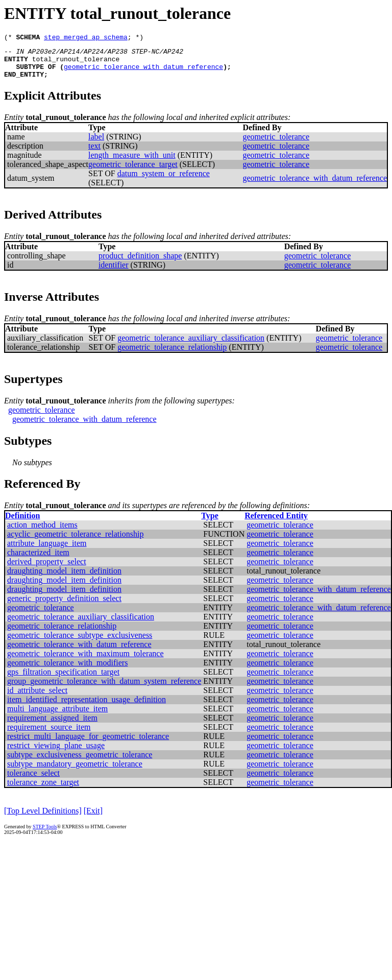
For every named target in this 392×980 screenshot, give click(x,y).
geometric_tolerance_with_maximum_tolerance (85, 661)
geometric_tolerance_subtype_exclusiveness (80, 643)
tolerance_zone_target (43, 790)
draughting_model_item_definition (64, 578)
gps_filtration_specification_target (63, 679)
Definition (22, 523)
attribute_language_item (47, 551)
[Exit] (93, 818)
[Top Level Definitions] (43, 818)
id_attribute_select (37, 698)
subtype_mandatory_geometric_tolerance (75, 771)
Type (210, 523)
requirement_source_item (49, 735)
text (94, 153)
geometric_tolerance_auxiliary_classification (191, 345)
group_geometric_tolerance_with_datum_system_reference (104, 689)
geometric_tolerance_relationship (172, 355)
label (96, 144)
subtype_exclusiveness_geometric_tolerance (80, 762)
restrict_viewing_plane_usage (56, 753)
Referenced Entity (276, 523)
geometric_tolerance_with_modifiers (67, 670)
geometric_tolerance (276, 144)
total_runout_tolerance (76, 63)
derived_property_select (47, 569)
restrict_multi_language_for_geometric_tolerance (88, 744)
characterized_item (38, 560)
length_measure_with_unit (132, 163)
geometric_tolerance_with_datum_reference (143, 73)
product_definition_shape (140, 263)
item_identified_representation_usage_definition (87, 707)
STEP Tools (45, 834)
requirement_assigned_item (52, 725)
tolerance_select (33, 781)
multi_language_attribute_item (57, 716)
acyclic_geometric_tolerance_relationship (75, 542)
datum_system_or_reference (164, 181)
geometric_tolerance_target (133, 172)
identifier (114, 272)
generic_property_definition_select (64, 606)
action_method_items (42, 532)
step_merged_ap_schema (86, 38)
